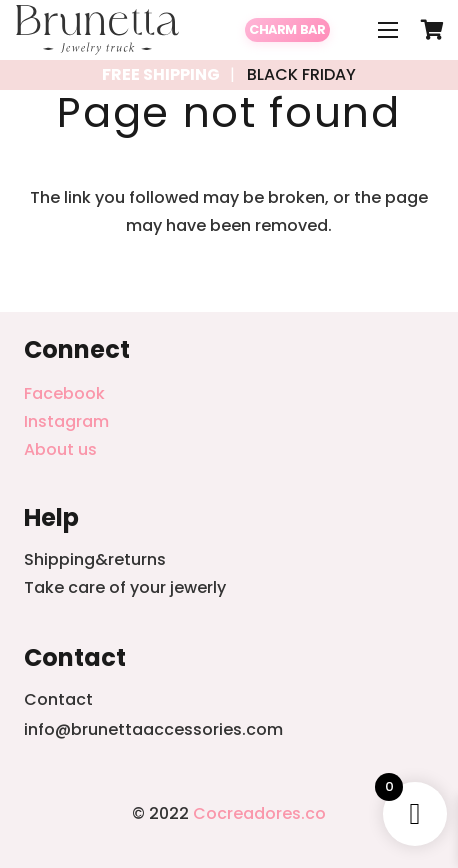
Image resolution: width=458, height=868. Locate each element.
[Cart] (433, 30)
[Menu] (388, 30)
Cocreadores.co (259, 813)
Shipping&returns (95, 559)
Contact (58, 699)
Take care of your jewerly (125, 587)
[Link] (97, 30)
